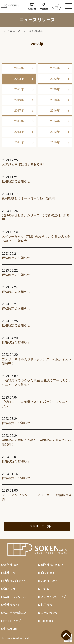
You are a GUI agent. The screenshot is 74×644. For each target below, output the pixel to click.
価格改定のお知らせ (16, 182)
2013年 (19, 132)
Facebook (47, 621)
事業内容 (10, 573)
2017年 (19, 111)
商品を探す (48, 573)
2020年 (55, 89)
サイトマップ (12, 621)
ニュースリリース (15, 597)
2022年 (55, 79)
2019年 (19, 100)
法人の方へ (11, 589)
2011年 (19, 142)
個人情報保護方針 (15, 613)
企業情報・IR (12, 605)
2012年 (55, 132)
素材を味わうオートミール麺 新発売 (29, 198)
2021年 (19, 89)
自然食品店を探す (15, 581)
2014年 (55, 121)
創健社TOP (11, 565)
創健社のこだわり (52, 565)
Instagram (10, 629)
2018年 (55, 100)
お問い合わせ (49, 613)
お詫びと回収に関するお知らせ (24, 165)
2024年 (55, 68)
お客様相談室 (49, 581)
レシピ (45, 589)
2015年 (19, 121)
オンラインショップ (53, 597)
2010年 (55, 142)
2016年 (55, 111)
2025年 (19, 68)
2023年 (19, 79)
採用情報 (47, 605)
